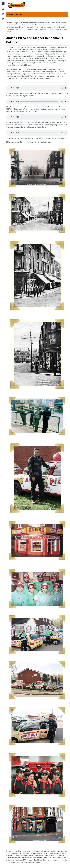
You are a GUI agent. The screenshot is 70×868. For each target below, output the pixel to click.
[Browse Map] (4, 19)
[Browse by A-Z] (4, 14)
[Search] (4, 9)
